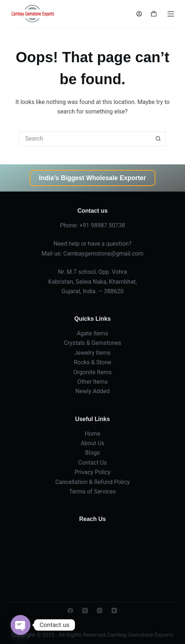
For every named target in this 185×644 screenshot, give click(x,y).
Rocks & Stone (93, 362)
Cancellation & (75, 482)
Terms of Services (92, 492)
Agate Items (92, 333)
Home (92, 434)
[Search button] (158, 139)
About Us (92, 443)
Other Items (92, 382)
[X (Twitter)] (85, 611)
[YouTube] (114, 611)
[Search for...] (85, 139)
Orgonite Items (92, 372)
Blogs (92, 453)
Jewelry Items (92, 353)
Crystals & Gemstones (92, 343)
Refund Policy (112, 482)
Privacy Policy (93, 472)
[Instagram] (100, 611)
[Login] (139, 14)
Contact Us (93, 463)
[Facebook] (70, 611)
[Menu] (171, 14)
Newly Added (92, 391)
